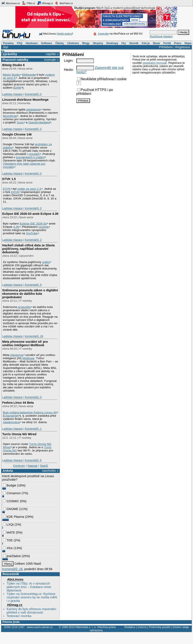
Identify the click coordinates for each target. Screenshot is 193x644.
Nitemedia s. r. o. (86, 627)
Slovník (134, 43)
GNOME (11, 509)
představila (33, 109)
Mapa (188, 43)
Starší (44, 466)
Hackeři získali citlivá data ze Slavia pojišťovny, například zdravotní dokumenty (28, 249)
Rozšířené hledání (161, 36)
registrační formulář (155, 63)
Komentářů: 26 (34, 336)
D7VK (7, 189)
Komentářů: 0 (33, 94)
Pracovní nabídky (15, 60)
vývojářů (34, 154)
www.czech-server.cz (40, 627)
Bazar (157, 43)
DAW (18, 88)
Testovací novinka (19, 616)
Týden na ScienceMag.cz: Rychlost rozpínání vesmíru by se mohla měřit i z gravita (32, 597)
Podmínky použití (159, 627)
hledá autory (64, 34)
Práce (178, 43)
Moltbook (28, 358)
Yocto (20, 122)
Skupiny (98, 43)
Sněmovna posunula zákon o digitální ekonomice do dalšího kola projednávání (30, 294)
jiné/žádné (12, 556)
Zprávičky (10, 54)
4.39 (16, 227)
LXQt (8, 524)
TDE (8, 540)
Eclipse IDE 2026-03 (33, 224)
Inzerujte (103, 34)
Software (46, 43)
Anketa (8, 471)
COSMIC (11, 501)
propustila (24, 307)
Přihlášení (166, 47)
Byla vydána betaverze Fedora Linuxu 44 (30, 412)
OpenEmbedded (39, 122)
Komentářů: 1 (33, 429)
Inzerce (142, 627)
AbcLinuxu (15, 579)
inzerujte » (51, 60)
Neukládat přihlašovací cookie (102, 79)
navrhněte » (50, 471)
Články (60, 43)
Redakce (130, 627)
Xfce (8, 548)
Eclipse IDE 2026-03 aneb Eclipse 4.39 (30, 214)
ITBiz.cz (29, 3)
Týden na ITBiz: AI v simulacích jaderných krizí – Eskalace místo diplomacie (29, 587)
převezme (17, 355)
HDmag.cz (45, 3)
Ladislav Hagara (12, 94)
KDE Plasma (14, 517)
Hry (124, 43)
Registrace (183, 47)
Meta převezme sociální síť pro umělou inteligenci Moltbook (25, 343)
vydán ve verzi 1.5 (29, 189)
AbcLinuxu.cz (11, 3)
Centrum (19, 466)
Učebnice (73, 43)
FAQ (20, 43)
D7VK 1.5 (9, 179)
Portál (167, 43)
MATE (9, 532)
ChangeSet (11, 416)
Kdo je (146, 43)
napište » (52, 54)
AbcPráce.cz (64, 3)
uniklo (46, 262)
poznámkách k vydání (30, 157)
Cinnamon (12, 493)
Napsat (32, 466)
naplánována (11, 422)
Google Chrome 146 (17, 134)
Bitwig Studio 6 (13, 65)
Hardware (31, 43)
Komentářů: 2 (33, 240)
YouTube (32, 233)
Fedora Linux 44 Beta (18, 403)
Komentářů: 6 (33, 460)
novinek (44, 227)
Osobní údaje (181, 627)
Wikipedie (29, 75)
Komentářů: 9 (33, 285)
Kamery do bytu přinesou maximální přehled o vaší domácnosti (31, 611)
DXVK (15, 192)
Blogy (86, 43)
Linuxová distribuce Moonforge (25, 100)
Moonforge (10, 116)
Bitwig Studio (11, 75)
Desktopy (112, 43)
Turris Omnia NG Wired (19, 434)
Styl (5, 47)
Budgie (10, 485)
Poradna (8, 43)
